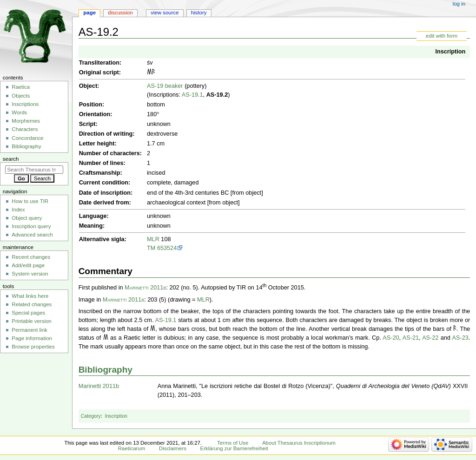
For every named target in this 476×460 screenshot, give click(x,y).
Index (18, 210)
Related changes (32, 304)
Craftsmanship (100, 173)
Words (19, 112)
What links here (30, 296)
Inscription (450, 52)
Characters (25, 129)
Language (93, 216)
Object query (27, 218)
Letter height (97, 144)
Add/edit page (28, 265)
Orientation (95, 114)
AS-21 (411, 338)
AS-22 (430, 338)
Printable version (31, 321)
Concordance (27, 138)
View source (165, 13)
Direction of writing (106, 134)
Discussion (120, 13)
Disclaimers (173, 448)
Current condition (104, 183)
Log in (459, 4)
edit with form (442, 36)
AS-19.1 (192, 95)
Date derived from (104, 203)
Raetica (21, 87)
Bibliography (106, 370)
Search (11, 159)
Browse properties (33, 347)
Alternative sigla (102, 239)
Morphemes (26, 121)
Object (88, 86)
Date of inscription (105, 193)
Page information (32, 338)
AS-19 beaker (165, 86)
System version (30, 274)
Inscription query (31, 226)
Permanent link (29, 330)
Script (87, 124)
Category (91, 416)
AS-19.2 (217, 95)
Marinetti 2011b (145, 288)
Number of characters (109, 153)
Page (89, 13)
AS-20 (391, 338)
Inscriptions (25, 104)
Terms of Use (233, 443)
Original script (99, 72)
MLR (153, 239)
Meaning (91, 226)
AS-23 (460, 338)
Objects (21, 96)
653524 (167, 248)
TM (151, 248)
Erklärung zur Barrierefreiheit (234, 448)
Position (91, 105)
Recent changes (31, 257)
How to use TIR (30, 201)
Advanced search (32, 235)
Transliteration (99, 63)
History (199, 13)
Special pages (28, 313)
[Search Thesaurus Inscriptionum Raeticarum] (34, 170)
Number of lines (101, 163)
